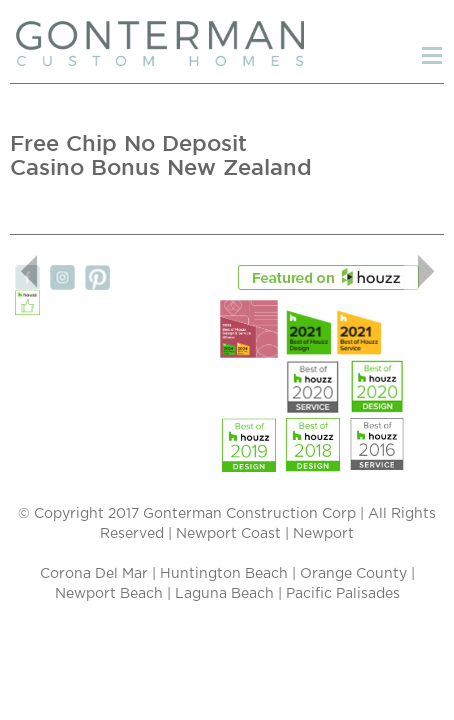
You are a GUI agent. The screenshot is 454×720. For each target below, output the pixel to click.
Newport (323, 534)
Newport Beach (109, 594)
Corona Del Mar (94, 574)
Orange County (353, 574)
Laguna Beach (224, 594)
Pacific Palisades (343, 594)
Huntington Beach (224, 574)
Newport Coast (228, 534)
